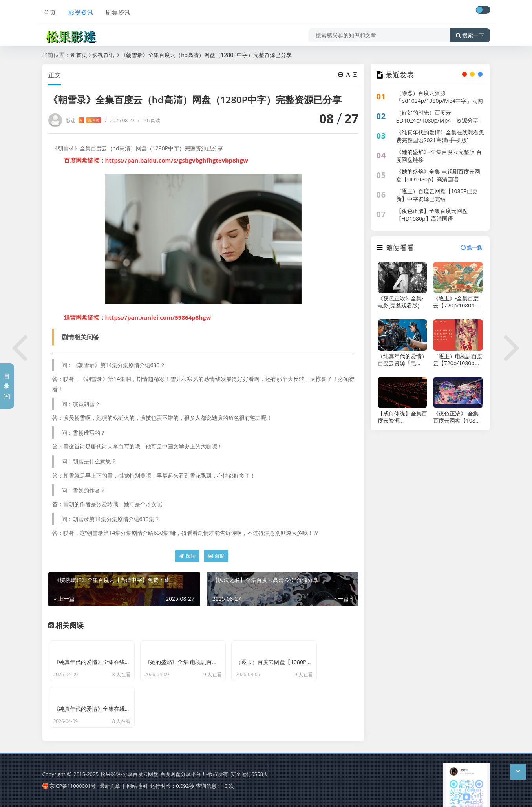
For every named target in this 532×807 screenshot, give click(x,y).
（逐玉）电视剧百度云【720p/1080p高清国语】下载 (458, 360)
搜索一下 (470, 33)
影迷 (83, 120)
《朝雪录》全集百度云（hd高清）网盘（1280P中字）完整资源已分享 (206, 55)
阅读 (187, 556)
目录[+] (6, 386)
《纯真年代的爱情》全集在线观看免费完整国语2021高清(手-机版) (440, 136)
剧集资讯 (116, 11)
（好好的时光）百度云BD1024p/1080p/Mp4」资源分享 (437, 116)
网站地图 (137, 773)
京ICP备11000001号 (69, 773)
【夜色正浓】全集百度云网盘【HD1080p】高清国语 (432, 215)
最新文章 (110, 773)
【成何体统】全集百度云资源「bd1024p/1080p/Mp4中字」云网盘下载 (403, 417)
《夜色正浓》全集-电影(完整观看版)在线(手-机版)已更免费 (402, 302)
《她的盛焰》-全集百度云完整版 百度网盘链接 (439, 156)
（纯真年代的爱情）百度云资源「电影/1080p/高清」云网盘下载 (402, 360)
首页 (49, 11)
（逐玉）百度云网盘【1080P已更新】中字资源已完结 (437, 195)
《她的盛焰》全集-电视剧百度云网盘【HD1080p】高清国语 (438, 175)
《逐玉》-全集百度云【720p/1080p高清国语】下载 (457, 302)
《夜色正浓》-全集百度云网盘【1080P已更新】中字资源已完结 (458, 417)
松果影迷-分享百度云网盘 (129, 761)
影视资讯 (79, 11)
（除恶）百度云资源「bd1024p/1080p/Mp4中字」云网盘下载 (440, 101)
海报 (216, 556)
